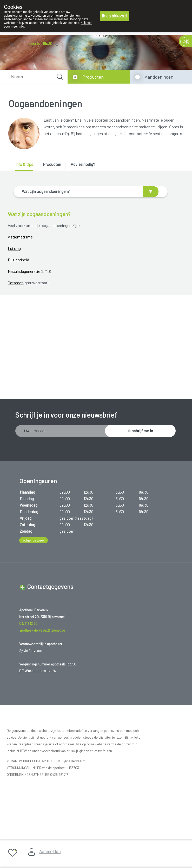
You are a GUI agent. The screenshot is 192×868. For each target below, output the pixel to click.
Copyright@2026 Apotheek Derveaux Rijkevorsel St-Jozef (56, 761)
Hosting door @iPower (28, 794)
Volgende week (34, 466)
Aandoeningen (159, 77)
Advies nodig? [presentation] (83, 164)
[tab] (26, 166)
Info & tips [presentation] (24, 164)
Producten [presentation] (52, 164)
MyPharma (58, 787)
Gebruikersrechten (25, 768)
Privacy (16, 774)
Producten (93, 77)
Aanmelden (50, 851)
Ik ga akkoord (115, 16)
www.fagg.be (132, 724)
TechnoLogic (82, 787)
